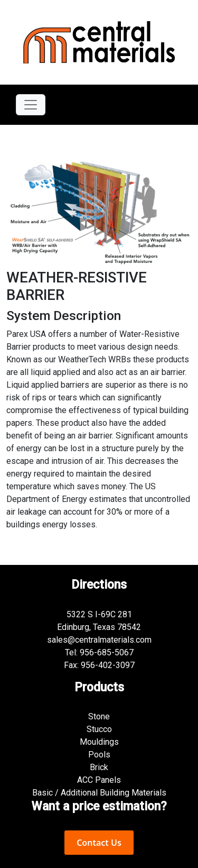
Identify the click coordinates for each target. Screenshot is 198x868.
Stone (99, 716)
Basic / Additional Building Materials (99, 793)
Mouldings (99, 742)
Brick (99, 767)
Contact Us (99, 843)
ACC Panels (99, 780)
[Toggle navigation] (31, 105)
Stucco (99, 729)
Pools (99, 755)
